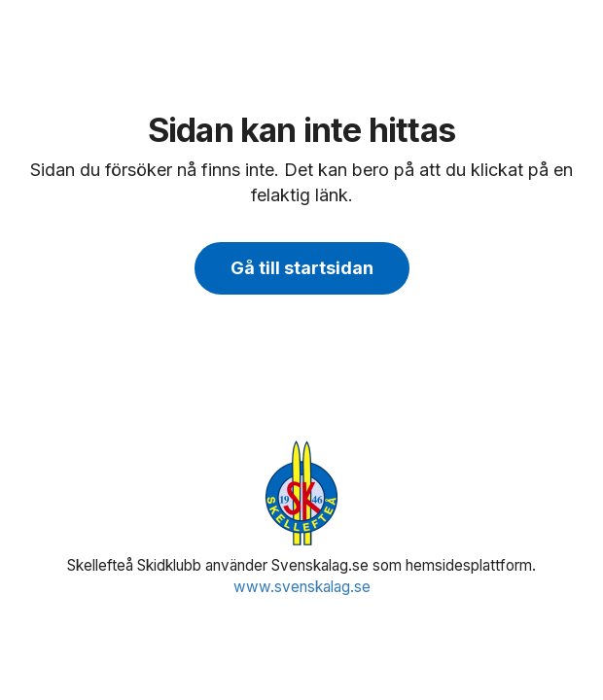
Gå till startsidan (302, 268)
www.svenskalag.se (302, 587)
